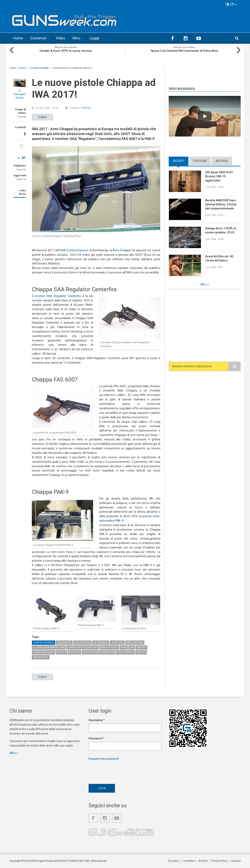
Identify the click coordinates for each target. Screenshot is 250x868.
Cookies (236, 861)
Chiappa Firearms (43, 643)
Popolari (200, 161)
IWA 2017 (141, 647)
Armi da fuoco (109, 647)
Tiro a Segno (41, 657)
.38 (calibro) (101, 643)
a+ (24, 157)
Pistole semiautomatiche (98, 652)
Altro (76, 38)
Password (97, 738)
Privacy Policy (219, 861)
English (42, 117)
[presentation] (119, 771)
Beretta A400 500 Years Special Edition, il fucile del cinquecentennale (221, 204)
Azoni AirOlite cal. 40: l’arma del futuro (219, 258)
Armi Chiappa (122, 250)
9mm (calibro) (135, 643)
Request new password (104, 759)
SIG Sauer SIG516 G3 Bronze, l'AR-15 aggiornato (219, 176)
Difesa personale (43, 652)
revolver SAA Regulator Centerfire (58, 296)
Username (97, 720)
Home (18, 38)
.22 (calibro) (64, 643)
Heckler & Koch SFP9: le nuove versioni (66, 51)
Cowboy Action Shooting (83, 647)
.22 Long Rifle (82, 643)
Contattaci (189, 861)
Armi (124, 647)
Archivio (222, 161)
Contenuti (38, 38)
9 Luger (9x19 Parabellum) (49, 647)
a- (19, 158)
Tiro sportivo (125, 652)
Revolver (75, 652)
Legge (95, 38)
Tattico (141, 652)
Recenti (179, 161)
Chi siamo (173, 861)
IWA (74, 250)
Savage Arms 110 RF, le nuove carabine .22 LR (221, 230)
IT (231, 4)
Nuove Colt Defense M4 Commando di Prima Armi (184, 51)
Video (61, 38)
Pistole (86, 108)
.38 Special (117, 643)
